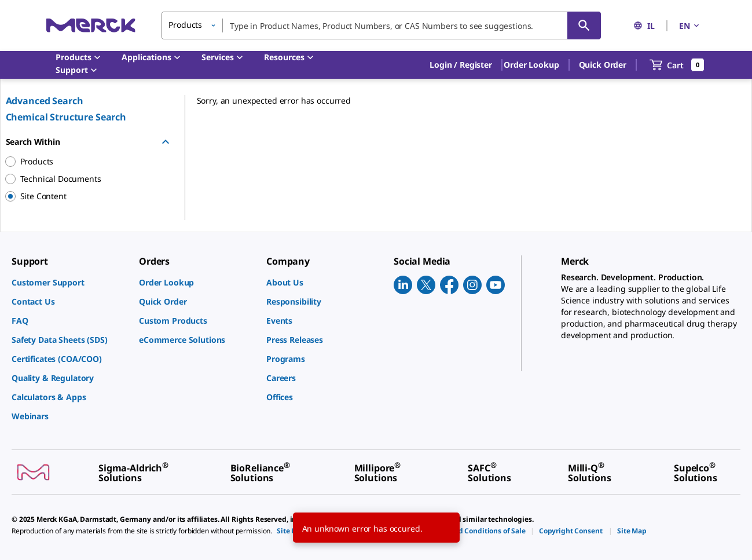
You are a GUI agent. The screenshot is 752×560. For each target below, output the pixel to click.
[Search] (584, 25)
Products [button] (185, 25)
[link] (69, 282)
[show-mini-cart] (677, 65)
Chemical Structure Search (66, 117)
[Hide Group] (166, 142)
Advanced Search (45, 101)
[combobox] (381, 25)
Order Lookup (531, 65)
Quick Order (603, 65)
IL (644, 26)
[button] (461, 65)
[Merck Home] (91, 25)
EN (690, 26)
